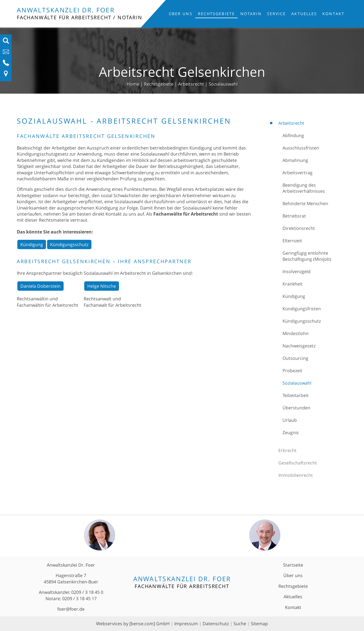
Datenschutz (216, 624)
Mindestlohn (296, 333)
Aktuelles (304, 14)
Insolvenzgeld (297, 271)
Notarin (251, 14)
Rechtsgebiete (216, 14)
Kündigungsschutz (302, 321)
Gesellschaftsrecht (298, 463)
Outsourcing (295, 358)
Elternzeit (292, 241)
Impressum (186, 624)
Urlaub (290, 420)
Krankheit (293, 284)
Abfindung (293, 135)
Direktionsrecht (299, 228)
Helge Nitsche (102, 286)
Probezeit (292, 371)
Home (133, 84)
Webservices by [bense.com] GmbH (133, 624)
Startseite (293, 565)
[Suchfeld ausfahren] (6, 42)
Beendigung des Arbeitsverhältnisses (304, 188)
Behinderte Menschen (305, 203)
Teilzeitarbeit (296, 395)
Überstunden (296, 408)
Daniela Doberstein (40, 286)
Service (277, 14)
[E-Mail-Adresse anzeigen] (6, 53)
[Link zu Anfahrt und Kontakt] (6, 75)
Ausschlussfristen (301, 148)
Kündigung (294, 296)
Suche (240, 624)
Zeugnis (291, 433)
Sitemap (259, 624)
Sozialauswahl (223, 84)
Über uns (181, 14)
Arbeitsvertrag (298, 173)
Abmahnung (295, 160)
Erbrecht (287, 450)
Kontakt (333, 14)
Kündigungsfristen (302, 309)
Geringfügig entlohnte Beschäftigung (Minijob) (307, 256)
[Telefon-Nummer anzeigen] (6, 64)
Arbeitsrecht (191, 84)
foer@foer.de (71, 609)
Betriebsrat (294, 216)
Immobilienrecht (296, 475)
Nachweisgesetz (299, 346)
